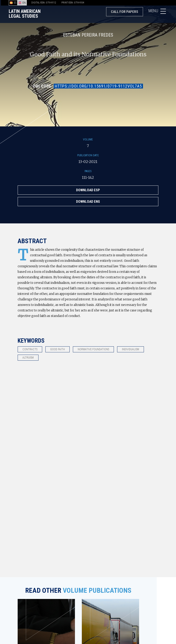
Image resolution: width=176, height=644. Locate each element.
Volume (88, 140)
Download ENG (88, 202)
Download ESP (88, 190)
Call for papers (125, 12)
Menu (158, 12)
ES (13, 3)
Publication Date (88, 155)
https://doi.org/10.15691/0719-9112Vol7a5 (98, 86)
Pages (88, 171)
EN (22, 3)
